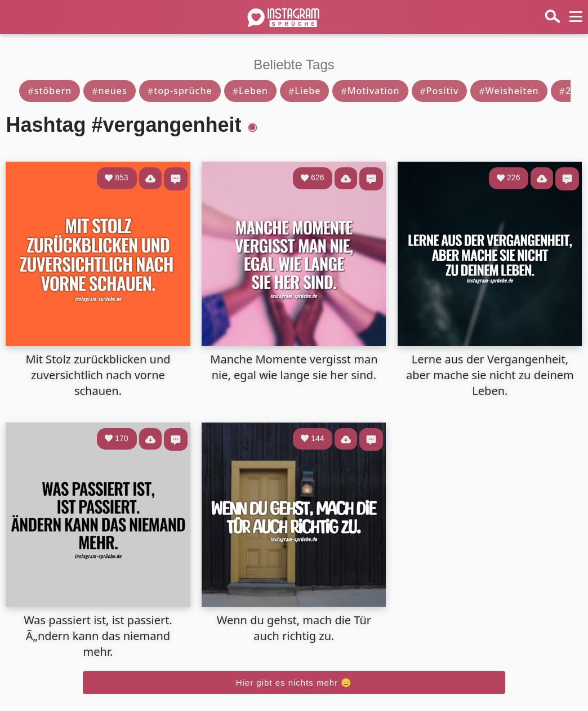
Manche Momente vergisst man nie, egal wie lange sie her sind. (294, 367)
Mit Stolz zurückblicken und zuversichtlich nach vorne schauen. (98, 375)
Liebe (305, 91)
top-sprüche (180, 91)
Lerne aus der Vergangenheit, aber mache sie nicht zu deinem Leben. (490, 375)
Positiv (440, 91)
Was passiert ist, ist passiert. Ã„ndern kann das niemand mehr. (98, 636)
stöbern (50, 91)
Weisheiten (509, 91)
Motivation (370, 91)
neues (110, 91)
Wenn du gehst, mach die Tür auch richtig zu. (294, 628)
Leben (250, 91)
